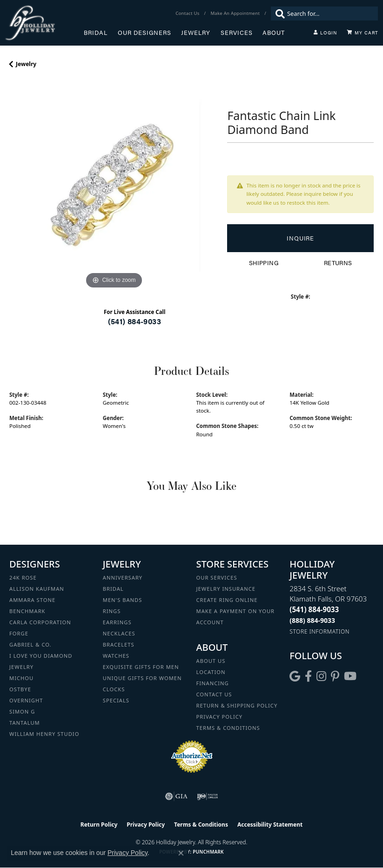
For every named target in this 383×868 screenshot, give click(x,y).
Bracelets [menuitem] (119, 644)
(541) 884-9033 (134, 321)
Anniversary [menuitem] (123, 578)
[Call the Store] (314, 609)
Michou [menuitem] (21, 678)
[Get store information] (319, 631)
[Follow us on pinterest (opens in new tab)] (335, 676)
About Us (211, 661)
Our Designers (144, 33)
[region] (114, 187)
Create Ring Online (227, 600)
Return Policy (99, 825)
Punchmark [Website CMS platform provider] (208, 852)
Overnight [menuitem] (26, 700)
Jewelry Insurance (226, 589)
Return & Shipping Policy (237, 705)
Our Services (217, 578)
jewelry (26, 64)
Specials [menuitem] (116, 700)
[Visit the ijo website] (207, 796)
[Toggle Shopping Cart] (363, 33)
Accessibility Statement (270, 825)
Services (237, 33)
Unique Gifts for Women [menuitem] (142, 678)
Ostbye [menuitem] (20, 689)
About (274, 33)
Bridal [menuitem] (113, 589)
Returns (338, 263)
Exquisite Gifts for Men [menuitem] (141, 667)
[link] (188, 13)
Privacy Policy (220, 717)
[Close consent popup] (181, 853)
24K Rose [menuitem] (23, 578)
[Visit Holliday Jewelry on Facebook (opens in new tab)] (308, 676)
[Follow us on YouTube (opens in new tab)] (350, 676)
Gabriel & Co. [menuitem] (30, 644)
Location (211, 672)
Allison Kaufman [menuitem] (37, 589)
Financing (213, 683)
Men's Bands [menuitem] (123, 600)
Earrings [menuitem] (117, 622)
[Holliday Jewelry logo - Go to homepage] (44, 23)
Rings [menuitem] (112, 611)
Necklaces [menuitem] (119, 633)
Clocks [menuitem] (114, 689)
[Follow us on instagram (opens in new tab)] (321, 676)
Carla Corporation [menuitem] (40, 622)
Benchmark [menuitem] (27, 611)
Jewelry (196, 33)
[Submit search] (278, 13)
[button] (325, 33)
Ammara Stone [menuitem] (32, 600)
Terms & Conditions (228, 728)
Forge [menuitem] (19, 633)
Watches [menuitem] (116, 656)
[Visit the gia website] (176, 796)
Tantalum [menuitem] (25, 723)
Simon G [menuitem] (22, 711)
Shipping (264, 263)
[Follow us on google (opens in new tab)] (295, 676)
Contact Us (214, 694)
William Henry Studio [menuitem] (44, 734)
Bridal (96, 33)
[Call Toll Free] (312, 620)
